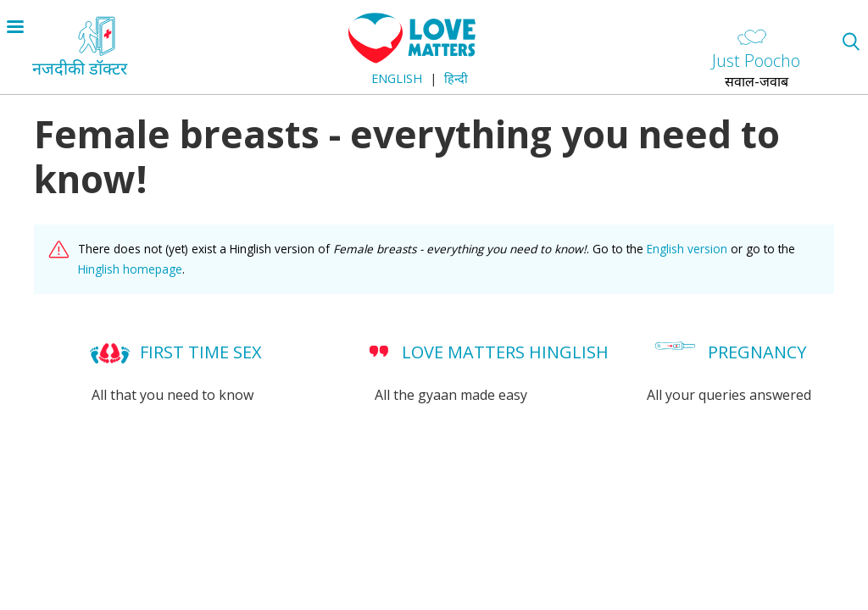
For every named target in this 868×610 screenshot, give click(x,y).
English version (687, 249)
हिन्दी (456, 78)
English (397, 78)
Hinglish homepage (130, 269)
